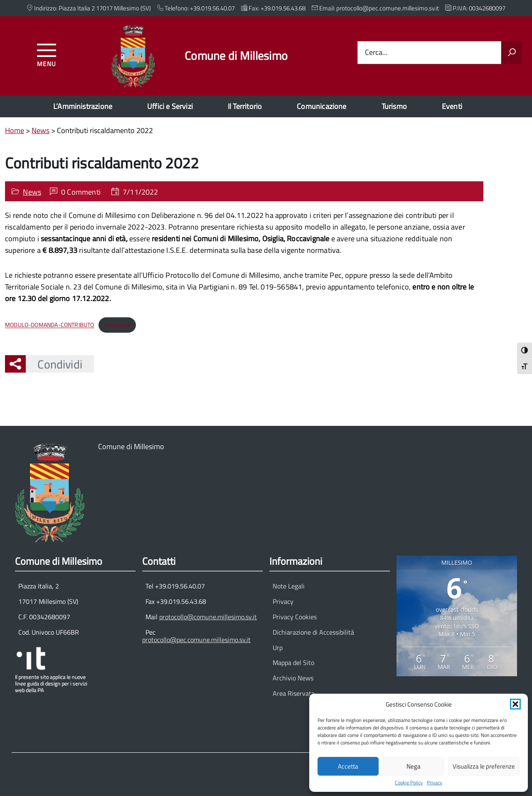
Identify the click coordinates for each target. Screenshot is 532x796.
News (32, 192)
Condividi (54, 364)
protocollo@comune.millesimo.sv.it (208, 617)
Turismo (394, 106)
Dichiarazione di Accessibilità (313, 632)
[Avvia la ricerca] (512, 53)
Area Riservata (294, 693)
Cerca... (376, 53)
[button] (515, 704)
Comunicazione (321, 106)
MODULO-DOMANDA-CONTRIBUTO (50, 325)
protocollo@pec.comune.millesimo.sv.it (196, 640)
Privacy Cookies (295, 617)
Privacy (435, 783)
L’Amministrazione (83, 106)
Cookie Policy (409, 783)
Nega (414, 766)
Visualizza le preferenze (484, 766)
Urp (278, 648)
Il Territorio (245, 106)
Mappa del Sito (293, 663)
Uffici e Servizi (170, 106)
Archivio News (293, 678)
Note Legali (289, 586)
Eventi (452, 106)
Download (117, 325)
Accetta (348, 766)
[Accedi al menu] (47, 54)
